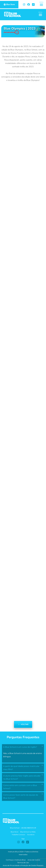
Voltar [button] (23, 724)
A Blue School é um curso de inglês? (20, 747)
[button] (41, 5)
